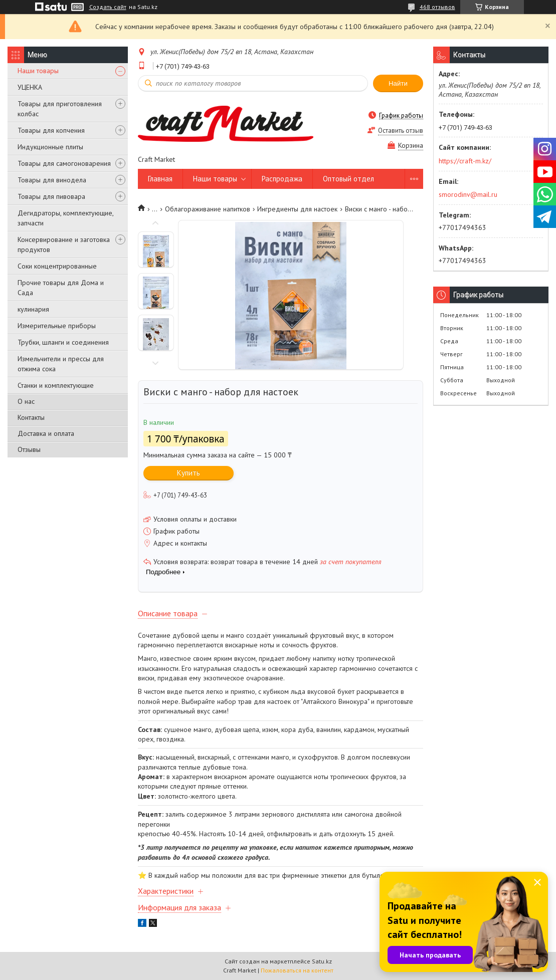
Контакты (31, 417)
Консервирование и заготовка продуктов (64, 244)
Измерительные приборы (57, 326)
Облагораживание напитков (208, 209)
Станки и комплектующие (56, 385)
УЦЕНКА (30, 87)
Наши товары (38, 71)
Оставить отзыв (401, 131)
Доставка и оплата (46, 433)
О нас (26, 401)
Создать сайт (108, 7)
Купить (189, 473)
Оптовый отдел (348, 179)
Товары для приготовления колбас (60, 109)
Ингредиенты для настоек (297, 209)
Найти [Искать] (398, 83)
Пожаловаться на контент (297, 970)
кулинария (33, 309)
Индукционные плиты (50, 147)
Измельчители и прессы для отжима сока (61, 364)
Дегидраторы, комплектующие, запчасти (65, 218)
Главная (160, 179)
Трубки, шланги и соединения (63, 342)
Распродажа (282, 179)
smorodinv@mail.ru (468, 194)
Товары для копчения (51, 130)
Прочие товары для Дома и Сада (61, 288)
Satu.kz (322, 961)
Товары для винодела (52, 180)
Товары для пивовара (51, 196)
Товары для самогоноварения (64, 163)
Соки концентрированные (57, 266)
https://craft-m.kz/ (465, 161)
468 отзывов (437, 7)
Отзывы (29, 449)
